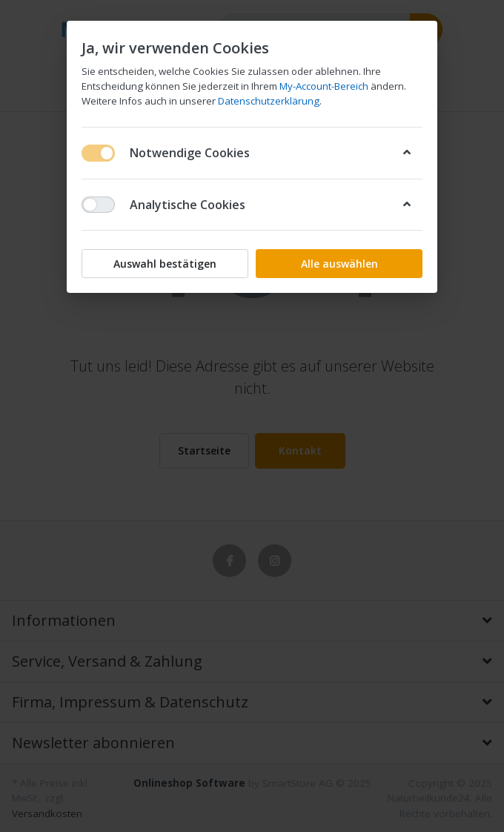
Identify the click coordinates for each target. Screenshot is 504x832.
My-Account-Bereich (324, 86)
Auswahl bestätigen (165, 264)
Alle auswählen (339, 264)
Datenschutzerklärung (269, 101)
